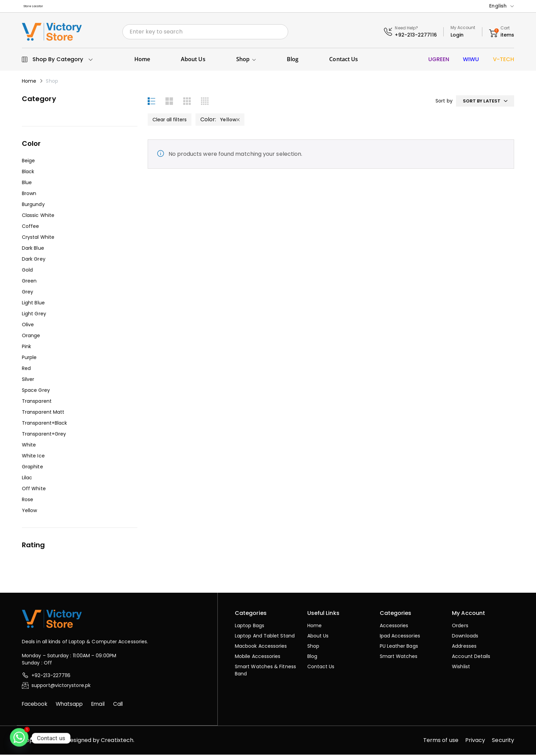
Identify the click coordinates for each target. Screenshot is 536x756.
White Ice (33, 457)
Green (29, 283)
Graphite (32, 468)
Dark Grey (34, 261)
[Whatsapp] (19, 738)
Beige (28, 162)
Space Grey (36, 392)
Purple (29, 359)
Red (26, 370)
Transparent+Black (44, 425)
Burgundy (33, 206)
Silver (28, 381)
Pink (26, 348)
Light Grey (34, 315)
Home (29, 83)
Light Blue (33, 304)
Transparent (37, 403)
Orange (31, 337)
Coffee (30, 228)
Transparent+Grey (44, 436)
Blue (27, 184)
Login (457, 36)
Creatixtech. (118, 741)
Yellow (29, 512)
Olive (28, 326)
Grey (28, 293)
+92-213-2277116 (416, 36)
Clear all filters (170, 121)
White (29, 446)
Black (28, 173)
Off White (34, 490)
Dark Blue (33, 250)
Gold (27, 272)
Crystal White (38, 239)
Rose (28, 501)
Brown (29, 195)
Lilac (27, 479)
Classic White (38, 217)
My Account (463, 29)
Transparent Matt (43, 414)
